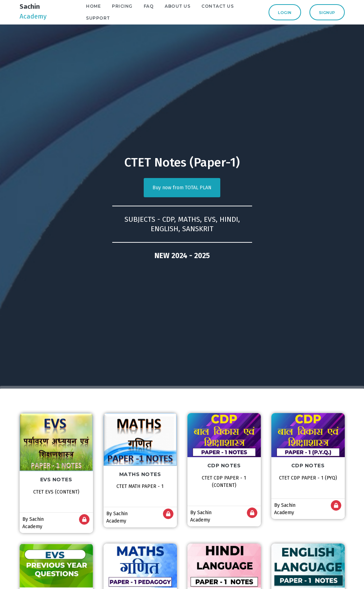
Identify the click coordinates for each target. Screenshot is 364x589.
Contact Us (227, 6)
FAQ (158, 6)
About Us (187, 6)
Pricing (132, 6)
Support (108, 18)
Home (103, 6)
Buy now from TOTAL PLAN (182, 188)
